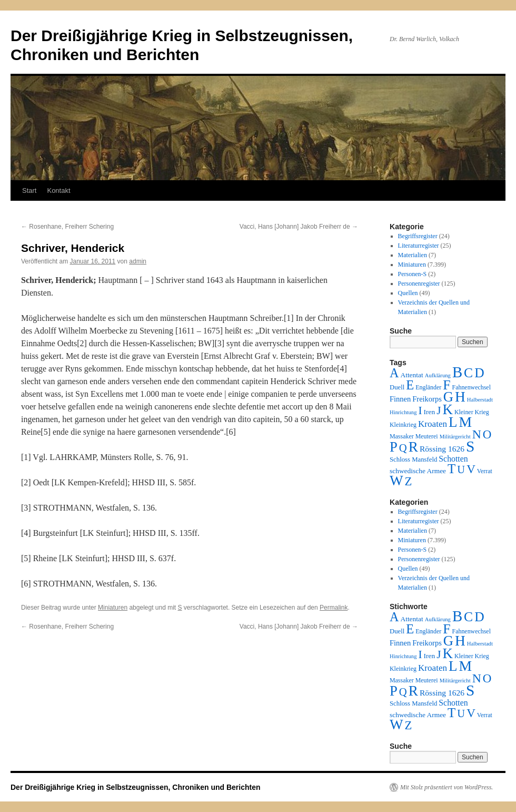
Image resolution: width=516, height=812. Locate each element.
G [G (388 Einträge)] (448, 397)
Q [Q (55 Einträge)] (403, 448)
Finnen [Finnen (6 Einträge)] (400, 399)
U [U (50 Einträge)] (461, 469)
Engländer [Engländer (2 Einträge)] (428, 387)
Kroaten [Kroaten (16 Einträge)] (433, 424)
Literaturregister (419, 246)
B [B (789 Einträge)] (457, 372)
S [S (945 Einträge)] (470, 446)
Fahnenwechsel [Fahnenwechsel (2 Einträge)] (472, 387)
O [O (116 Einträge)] (487, 434)
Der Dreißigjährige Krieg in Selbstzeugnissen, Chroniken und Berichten (136, 787)
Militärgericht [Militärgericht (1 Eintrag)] (455, 437)
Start (29, 190)
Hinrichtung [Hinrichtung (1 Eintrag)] (403, 412)
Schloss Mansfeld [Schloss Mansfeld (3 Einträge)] (413, 459)
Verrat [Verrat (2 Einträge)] (485, 471)
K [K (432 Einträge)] (447, 409)
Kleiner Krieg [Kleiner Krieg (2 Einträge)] (472, 412)
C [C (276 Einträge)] (468, 373)
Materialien (413, 255)
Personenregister (419, 283)
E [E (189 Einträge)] (410, 385)
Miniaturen (113, 608)
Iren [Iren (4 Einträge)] (430, 412)
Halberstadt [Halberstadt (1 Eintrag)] (480, 400)
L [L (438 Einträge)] (453, 422)
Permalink (334, 608)
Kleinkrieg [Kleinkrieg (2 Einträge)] (403, 425)
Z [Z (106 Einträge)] (409, 481)
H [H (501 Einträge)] (460, 397)
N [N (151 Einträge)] (477, 434)
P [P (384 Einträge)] (394, 447)
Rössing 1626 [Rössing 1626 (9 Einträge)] (442, 449)
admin (138, 261)
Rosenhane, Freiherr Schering (67, 227)
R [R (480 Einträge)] (413, 447)
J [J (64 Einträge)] (439, 410)
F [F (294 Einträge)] (446, 385)
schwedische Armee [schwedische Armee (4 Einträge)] (418, 471)
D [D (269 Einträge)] (479, 373)
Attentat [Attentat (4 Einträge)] (411, 375)
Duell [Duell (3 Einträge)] (397, 387)
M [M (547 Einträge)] (466, 422)
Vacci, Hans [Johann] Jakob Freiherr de (299, 227)
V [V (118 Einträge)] (471, 469)
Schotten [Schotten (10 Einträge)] (453, 459)
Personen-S (413, 274)
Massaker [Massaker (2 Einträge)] (402, 436)
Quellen (408, 293)
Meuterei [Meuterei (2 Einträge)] (427, 436)
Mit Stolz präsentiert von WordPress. (446, 787)
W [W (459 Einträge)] (396, 481)
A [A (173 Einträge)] (394, 373)
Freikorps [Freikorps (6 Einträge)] (427, 399)
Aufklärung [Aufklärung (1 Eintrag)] (438, 375)
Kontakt (58, 190)
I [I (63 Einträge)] (420, 410)
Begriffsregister (418, 236)
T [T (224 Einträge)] (451, 469)
